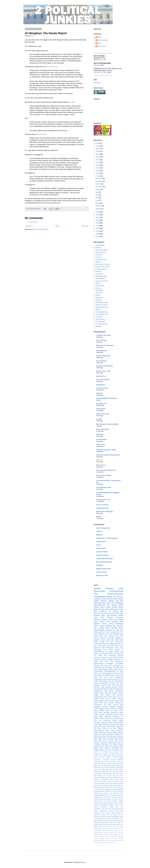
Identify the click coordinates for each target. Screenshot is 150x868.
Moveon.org (115, 713)
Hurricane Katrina (111, 764)
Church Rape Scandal (101, 724)
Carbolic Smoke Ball (103, 356)
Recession (97, 779)
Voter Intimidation (113, 801)
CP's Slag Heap (101, 361)
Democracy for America (103, 264)
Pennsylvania (116, 591)
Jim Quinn (114, 711)
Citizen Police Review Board (114, 718)
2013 (98, 212)
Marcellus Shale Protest (104, 562)
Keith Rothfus (98, 775)
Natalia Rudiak (113, 669)
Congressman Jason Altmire (103, 679)
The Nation (99, 317)
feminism (112, 768)
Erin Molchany (115, 746)
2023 (98, 151)
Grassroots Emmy (102, 388)
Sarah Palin (119, 609)
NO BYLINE (102, 46)
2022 (98, 154)
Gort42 (98, 545)
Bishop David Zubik (111, 791)
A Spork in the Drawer (104, 335)
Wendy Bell (104, 642)
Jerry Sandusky (114, 793)
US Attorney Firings (99, 789)
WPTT (112, 689)
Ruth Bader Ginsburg (117, 838)
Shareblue (99, 300)
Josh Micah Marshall (117, 809)
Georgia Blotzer (112, 738)
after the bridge (101, 340)
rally (99, 783)
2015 (98, 173)
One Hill (116, 775)
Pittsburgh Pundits (99, 813)
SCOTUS (106, 833)
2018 (98, 165)
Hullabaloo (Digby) (101, 276)
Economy (120, 617)
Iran (119, 697)
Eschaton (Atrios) (101, 269)
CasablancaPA (101, 542)
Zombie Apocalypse (108, 803)
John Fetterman (106, 809)
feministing (99, 274)
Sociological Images (102, 302)
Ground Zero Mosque (108, 726)
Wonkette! (99, 326)
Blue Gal (98, 248)
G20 (122, 673)
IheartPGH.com (101, 404)
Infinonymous (101, 409)
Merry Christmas (105, 748)
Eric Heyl (112, 772)
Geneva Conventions (100, 807)
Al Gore (121, 750)
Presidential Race (103, 597)
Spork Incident (102, 819)
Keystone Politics (102, 552)
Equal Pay (97, 726)
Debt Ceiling (110, 709)
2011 (101, 60)
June (97, 195)
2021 (98, 157)
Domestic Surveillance (117, 762)
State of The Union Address (113, 728)
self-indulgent (119, 768)
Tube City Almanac (102, 505)
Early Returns (101, 376)
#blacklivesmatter (98, 827)
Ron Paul (104, 677)
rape (112, 642)
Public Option (108, 797)
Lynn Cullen (98, 646)
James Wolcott (100, 279)
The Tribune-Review (108, 594)
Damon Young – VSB (103, 371)
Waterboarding (98, 663)
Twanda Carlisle (99, 750)
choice (102, 607)
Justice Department (104, 785)
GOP (112, 613)
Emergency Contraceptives (101, 772)
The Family (115, 799)
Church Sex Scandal (100, 752)
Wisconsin (115, 781)
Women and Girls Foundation (108, 732)
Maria (100, 43)
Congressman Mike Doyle (103, 691)
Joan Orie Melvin (118, 774)
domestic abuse (105, 632)
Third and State (101, 572)
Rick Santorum (100, 611)
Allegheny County (100, 640)
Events (113, 675)
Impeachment (115, 632)
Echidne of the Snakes (103, 267)
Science (114, 797)
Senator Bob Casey (107, 823)
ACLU (95, 770)
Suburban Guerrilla (101, 305)
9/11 (119, 679)
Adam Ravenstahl (103, 770)
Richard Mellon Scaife (115, 599)
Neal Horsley (106, 831)
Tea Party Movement (106, 654)
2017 (98, 168)
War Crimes (104, 665)
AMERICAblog (100, 245)
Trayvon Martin (98, 781)
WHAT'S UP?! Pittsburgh (104, 512)
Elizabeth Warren (108, 827)
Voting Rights (98, 717)
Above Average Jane (103, 528)
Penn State (119, 811)
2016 (98, 171)
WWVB (98, 517)
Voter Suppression (117, 661)
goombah (115, 834)
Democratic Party (114, 724)
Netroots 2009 (113, 740)
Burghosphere (119, 689)
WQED (121, 801)
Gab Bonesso (101, 385)
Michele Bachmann (114, 660)
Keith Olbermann (99, 634)
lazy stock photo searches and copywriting (104, 842)
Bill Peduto (112, 605)
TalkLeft (98, 310)
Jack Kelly (109, 609)
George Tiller (98, 774)
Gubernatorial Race (114, 644)
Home (57, 226)
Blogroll (112, 770)
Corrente (98, 257)
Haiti (122, 701)
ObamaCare (119, 681)
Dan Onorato (118, 626)
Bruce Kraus (119, 646)
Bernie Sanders (114, 701)
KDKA (117, 640)
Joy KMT (99, 419)
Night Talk (120, 726)
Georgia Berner (99, 693)
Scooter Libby (118, 705)
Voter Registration (99, 821)
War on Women (114, 665)
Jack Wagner (98, 675)
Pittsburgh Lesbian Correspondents (108, 455)
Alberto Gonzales (107, 658)
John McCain (118, 597)
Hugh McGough (107, 774)
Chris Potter (110, 640)
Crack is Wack (106, 836)
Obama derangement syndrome (104, 811)
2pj (122, 638)
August (98, 189)
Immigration (119, 663)
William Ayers (98, 803)
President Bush (98, 797)
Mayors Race (107, 620)
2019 (98, 162)
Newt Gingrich (118, 699)
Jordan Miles (98, 703)
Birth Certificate (114, 634)
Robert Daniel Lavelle (113, 813)
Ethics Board (119, 772)
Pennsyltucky (98, 705)
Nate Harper (114, 785)
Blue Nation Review (102, 250)
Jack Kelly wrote (52, 67)
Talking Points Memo (102, 307)
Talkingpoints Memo (107, 779)
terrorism (96, 805)
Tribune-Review (99, 730)
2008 (98, 226)
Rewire (98, 295)
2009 (105, 60)
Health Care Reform (100, 764)
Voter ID (107, 750)
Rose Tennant (112, 766)
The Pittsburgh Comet (104, 487)
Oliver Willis (99, 291)
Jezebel (98, 283)
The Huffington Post (102, 312)
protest (116, 750)
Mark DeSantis (112, 628)
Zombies (104, 815)
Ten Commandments (105, 673)
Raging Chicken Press (104, 569)
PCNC (121, 775)
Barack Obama (103, 588)
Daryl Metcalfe (118, 658)
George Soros (114, 807)
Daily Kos (98, 262)
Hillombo (99, 393)
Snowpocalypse (99, 701)
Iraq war (119, 601)
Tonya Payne (119, 779)
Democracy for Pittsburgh (115, 736)
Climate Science (114, 752)
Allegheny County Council (102, 685)
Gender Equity (113, 783)
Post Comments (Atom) (41, 229)
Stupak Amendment (106, 715)
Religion (109, 626)
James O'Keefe (104, 793)
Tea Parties (103, 742)
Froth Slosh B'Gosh (103, 380)
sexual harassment (104, 824)
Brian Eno (100, 836)
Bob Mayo (102, 667)
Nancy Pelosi (119, 754)
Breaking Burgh (101, 351)
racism (114, 679)
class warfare (105, 768)
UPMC (107, 730)
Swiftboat (112, 833)
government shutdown (101, 760)
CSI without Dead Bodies (105, 366)
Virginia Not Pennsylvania (112, 789)
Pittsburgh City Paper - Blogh (106, 450)
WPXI (121, 789)
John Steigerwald (115, 829)
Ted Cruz (109, 819)
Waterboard (97, 768)
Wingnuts (97, 620)
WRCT (111, 834)
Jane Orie (98, 720)
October (98, 184)
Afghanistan (97, 746)
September (99, 187)
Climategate (109, 663)
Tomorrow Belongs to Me (107, 840)
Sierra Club (97, 758)
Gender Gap (119, 805)
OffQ (106, 693)
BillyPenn (99, 535)
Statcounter (97, 83)
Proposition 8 (108, 756)
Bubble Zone (104, 783)
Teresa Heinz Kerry (118, 819)
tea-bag (113, 760)
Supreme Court (114, 636)
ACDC (106, 701)
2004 (98, 237)
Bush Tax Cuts (105, 762)
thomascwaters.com (103, 500)
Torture (108, 607)
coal (112, 750)
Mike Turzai (103, 740)
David (100, 37)
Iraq (122, 644)
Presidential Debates (100, 644)
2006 (98, 231)
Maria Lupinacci (103, 40)
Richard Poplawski (118, 756)
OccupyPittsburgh (110, 671)
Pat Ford (108, 795)
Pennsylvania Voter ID (117, 795)
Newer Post (29, 226)
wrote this (71, 102)
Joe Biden (116, 667)
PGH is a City (101, 445)
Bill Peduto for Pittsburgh (105, 345)
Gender (100, 829)
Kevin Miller (111, 754)
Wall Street (120, 766)
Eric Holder (106, 746)
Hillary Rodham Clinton (102, 711)
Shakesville (99, 298)
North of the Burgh (102, 429)
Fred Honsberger (110, 656)
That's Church (101, 465)
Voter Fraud (104, 661)
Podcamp (97, 683)
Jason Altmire (99, 622)
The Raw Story (100, 319)
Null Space (100, 434)
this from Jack (41, 134)
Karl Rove (112, 681)
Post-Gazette (112, 615)
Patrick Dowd (108, 624)
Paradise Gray (114, 836)
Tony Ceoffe (117, 823)
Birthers (96, 654)
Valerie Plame (118, 715)
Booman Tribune (101, 252)
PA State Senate (99, 756)
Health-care (103, 638)
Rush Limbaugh (117, 695)
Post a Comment (33, 222)
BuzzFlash (99, 255)
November (99, 181)
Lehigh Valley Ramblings (104, 559)
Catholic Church (99, 718)
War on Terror (108, 781)
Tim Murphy (106, 675)
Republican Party (117, 748)
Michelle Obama (118, 687)
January (98, 209)
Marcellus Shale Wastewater (104, 648)
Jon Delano (109, 652)
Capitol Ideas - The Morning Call (107, 538)
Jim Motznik (104, 754)
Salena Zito (101, 787)
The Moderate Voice (102, 314)
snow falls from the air (116, 824)
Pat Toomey (105, 613)
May (97, 198)
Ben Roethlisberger (99, 791)
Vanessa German (119, 840)
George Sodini (106, 829)
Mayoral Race (99, 609)
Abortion (109, 630)
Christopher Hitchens (113, 734)
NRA (122, 764)
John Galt (100, 817)
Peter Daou (99, 293)
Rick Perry (97, 728)
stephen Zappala (118, 803)
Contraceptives (103, 669)
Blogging (102, 709)
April (97, 200)
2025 (98, 146)
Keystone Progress (103, 555)
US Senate (113, 611)
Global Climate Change (104, 601)
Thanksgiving (98, 697)
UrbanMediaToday (102, 508)
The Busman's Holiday (104, 475)
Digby (121, 724)
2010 (98, 220)
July (97, 192)
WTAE (105, 697)
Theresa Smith (112, 742)
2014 (98, 176)
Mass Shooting (106, 687)
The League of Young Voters (113, 758)
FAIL (107, 634)
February (98, 206)
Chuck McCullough (116, 677)
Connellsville (119, 691)
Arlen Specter (112, 622)
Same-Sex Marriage (114, 638)
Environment (119, 642)
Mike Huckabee (104, 713)
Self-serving (97, 823)
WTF (122, 667)
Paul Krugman (113, 693)
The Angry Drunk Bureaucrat (106, 470)
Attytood (99, 531)
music (96, 669)
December (99, 178)
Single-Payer (109, 787)
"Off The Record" (112, 815)
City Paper (109, 667)
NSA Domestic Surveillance (114, 703)
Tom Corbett (99, 628)
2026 (98, 143)
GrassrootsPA (101, 548)
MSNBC (103, 795)
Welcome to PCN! (102, 576)
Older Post (85, 226)
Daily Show (102, 736)
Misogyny (97, 665)
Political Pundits (98, 833)
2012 (98, 215)
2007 (98, 228)
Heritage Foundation (100, 660)
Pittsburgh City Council (102, 603)
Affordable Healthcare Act (114, 717)
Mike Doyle (103, 636)
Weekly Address (118, 744)
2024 (98, 149)
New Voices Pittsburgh (117, 831)
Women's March (109, 821)
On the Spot (108, 775)
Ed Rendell (119, 709)
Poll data (107, 705)
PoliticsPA (100, 565)
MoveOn (98, 288)
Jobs (118, 764)
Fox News (116, 630)
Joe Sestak (118, 620)
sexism (102, 626)
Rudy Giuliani (105, 695)
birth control (108, 650)
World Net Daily (108, 646)
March (98, 203)
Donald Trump (118, 607)
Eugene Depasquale (100, 738)
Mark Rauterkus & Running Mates (107, 424)
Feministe (99, 271)
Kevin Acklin (105, 699)
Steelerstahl (97, 840)
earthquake (97, 707)
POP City (99, 460)
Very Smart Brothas (102, 324)
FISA (113, 685)
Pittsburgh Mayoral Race (102, 689)
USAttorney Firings (110, 720)
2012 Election (107, 617)
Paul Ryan (116, 654)
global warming (119, 821)
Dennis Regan (119, 770)
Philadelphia (116, 817)
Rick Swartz (104, 766)
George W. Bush (100, 599)
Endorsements (104, 805)
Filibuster (112, 805)
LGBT (103, 615)
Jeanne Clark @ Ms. (102, 281)
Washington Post (106, 744)
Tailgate (109, 799)
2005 (98, 234)
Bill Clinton (116, 673)
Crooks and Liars (101, 260)
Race (121, 632)
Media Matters (100, 286)
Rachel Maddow (119, 777)
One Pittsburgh (101, 439)
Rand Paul (97, 766)
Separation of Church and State (112, 683)
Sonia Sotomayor (118, 787)
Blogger (83, 862)
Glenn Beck (112, 697)
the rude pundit (100, 321)
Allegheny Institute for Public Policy (112, 722)
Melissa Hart (119, 652)
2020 (98, 160)
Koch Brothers (108, 817)
